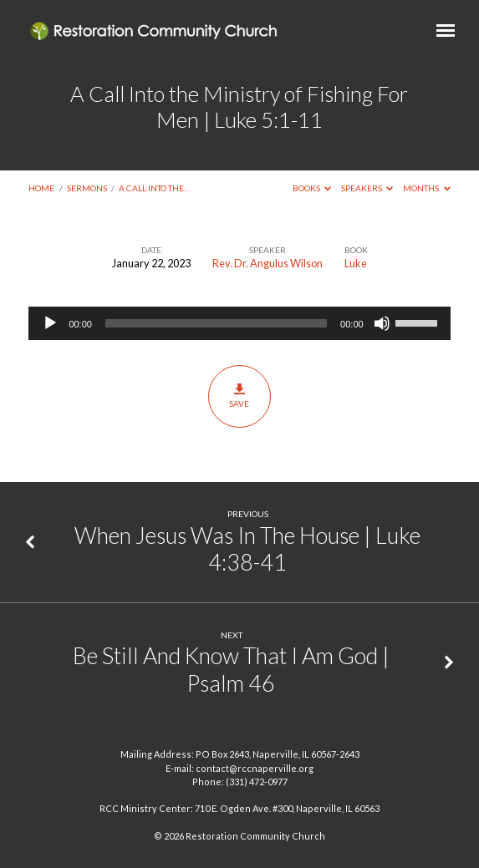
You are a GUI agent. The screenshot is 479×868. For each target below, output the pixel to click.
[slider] (216, 323)
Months (427, 188)
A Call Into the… (154, 188)
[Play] (50, 323)
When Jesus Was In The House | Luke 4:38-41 (247, 548)
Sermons (87, 188)
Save (239, 396)
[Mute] (382, 323)
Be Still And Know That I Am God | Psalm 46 (231, 669)
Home (41, 188)
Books (312, 188)
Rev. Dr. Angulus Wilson (268, 263)
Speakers (367, 188)
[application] (239, 323)
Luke (356, 263)
